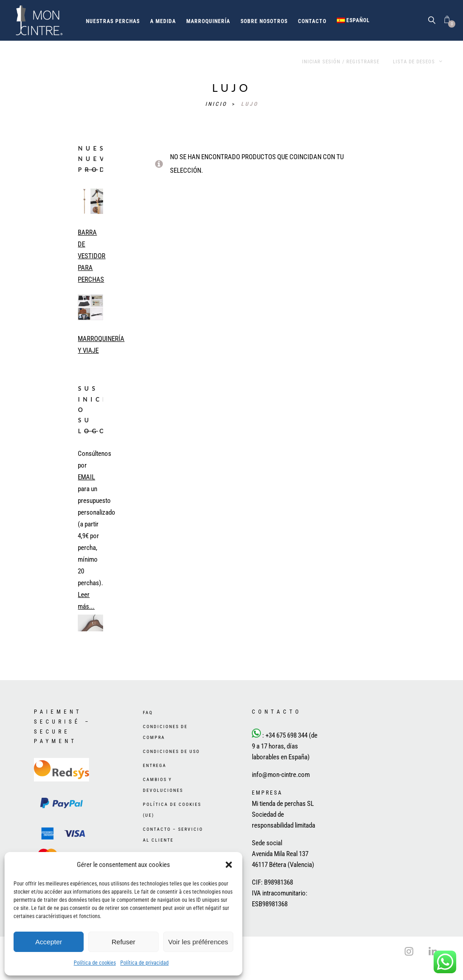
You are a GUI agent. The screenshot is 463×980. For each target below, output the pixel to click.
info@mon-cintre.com (281, 775)
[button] (229, 865)
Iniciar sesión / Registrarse (341, 62)
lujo (250, 104)
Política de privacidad (144, 963)
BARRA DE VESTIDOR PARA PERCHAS (92, 256)
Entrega (155, 765)
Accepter (49, 942)
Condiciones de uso (171, 751)
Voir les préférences (198, 942)
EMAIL (86, 477)
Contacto (312, 21)
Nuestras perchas (113, 21)
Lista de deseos (418, 62)
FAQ (148, 713)
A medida (163, 21)
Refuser (124, 942)
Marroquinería (208, 21)
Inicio (217, 104)
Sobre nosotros (264, 21)
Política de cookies (95, 963)
